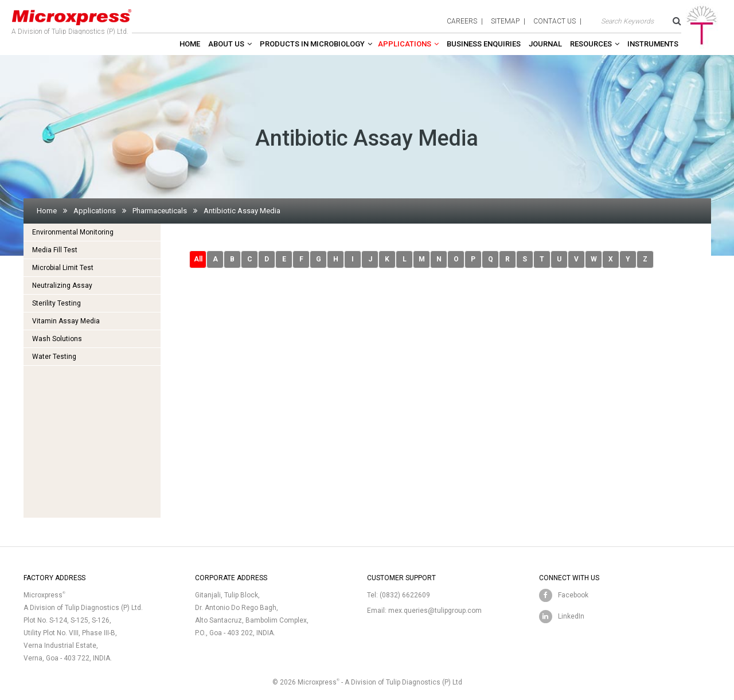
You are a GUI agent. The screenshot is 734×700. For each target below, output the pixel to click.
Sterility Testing (56, 303)
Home (190, 44)
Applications (405, 44)
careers (462, 21)
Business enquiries (484, 44)
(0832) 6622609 (405, 595)
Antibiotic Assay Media (242, 211)
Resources (591, 44)
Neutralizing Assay (62, 286)
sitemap (505, 21)
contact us (555, 21)
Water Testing (54, 357)
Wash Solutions (57, 339)
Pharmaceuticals (160, 211)
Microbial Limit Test (63, 268)
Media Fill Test (55, 250)
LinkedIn (571, 616)
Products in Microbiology (312, 44)
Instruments (653, 44)
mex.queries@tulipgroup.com (435, 611)
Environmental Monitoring (73, 232)
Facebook (573, 595)
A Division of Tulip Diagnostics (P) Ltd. (72, 19)
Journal (545, 44)
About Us (226, 44)
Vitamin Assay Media (66, 321)
